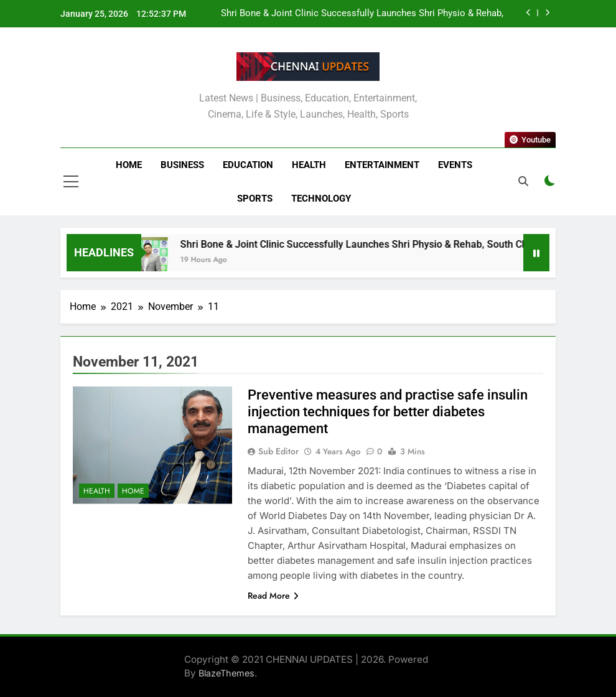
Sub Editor (278, 451)
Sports (255, 199)
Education (248, 165)
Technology (321, 199)
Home (129, 165)
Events (455, 165)
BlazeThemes (226, 673)
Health (309, 165)
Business (182, 165)
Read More (273, 596)
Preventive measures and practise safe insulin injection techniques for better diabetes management (388, 412)
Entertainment (382, 165)
